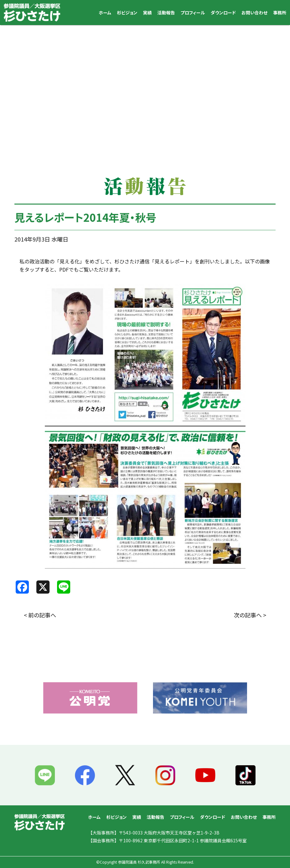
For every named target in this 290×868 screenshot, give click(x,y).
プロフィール (193, 13)
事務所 (280, 13)
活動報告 (166, 13)
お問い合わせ (254, 13)
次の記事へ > (250, 615)
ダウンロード (223, 13)
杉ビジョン (127, 13)
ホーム (105, 13)
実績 (147, 13)
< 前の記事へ (40, 615)
